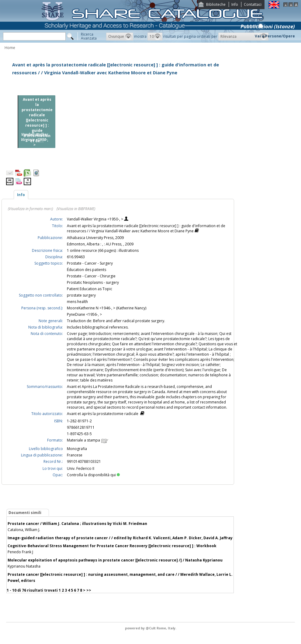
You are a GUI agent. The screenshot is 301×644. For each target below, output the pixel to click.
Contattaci (253, 4)
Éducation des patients (86, 270)
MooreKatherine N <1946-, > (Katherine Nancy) (107, 308)
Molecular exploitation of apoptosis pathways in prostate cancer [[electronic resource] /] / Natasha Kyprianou (115, 560)
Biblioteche (216, 4)
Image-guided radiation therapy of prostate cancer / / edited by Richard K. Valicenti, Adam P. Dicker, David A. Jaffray (120, 538)
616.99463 (76, 257)
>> (89, 590)
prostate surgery (81, 295)
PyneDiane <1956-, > (84, 314)
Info (235, 4)
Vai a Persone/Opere (275, 36)
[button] (120, 37)
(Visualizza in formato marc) (30, 209)
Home (10, 48)
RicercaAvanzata (89, 36)
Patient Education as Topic (90, 289)
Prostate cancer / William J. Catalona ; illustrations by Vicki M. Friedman (77, 524)
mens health (77, 302)
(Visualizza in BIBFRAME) (76, 209)
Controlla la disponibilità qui (93, 475)
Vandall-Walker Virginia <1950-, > (95, 219)
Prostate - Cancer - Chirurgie (91, 276)
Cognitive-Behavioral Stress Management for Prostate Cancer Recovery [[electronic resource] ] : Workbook (112, 546)
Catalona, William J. (24, 530)
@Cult (151, 628)
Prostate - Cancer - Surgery (90, 263)
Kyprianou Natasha (24, 566)
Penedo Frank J (20, 552)
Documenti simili (25, 513)
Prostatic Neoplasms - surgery (93, 282)
